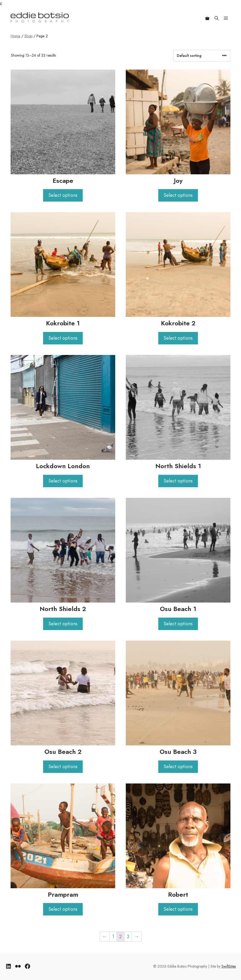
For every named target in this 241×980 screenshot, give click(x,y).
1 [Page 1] (113, 937)
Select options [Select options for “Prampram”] (63, 909)
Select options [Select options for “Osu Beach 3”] (178, 767)
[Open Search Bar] (217, 18)
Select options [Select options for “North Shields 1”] (178, 481)
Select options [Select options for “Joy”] (178, 195)
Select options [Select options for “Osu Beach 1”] (178, 624)
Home (15, 36)
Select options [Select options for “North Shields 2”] (63, 624)
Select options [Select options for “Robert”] (178, 909)
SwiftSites (229, 966)
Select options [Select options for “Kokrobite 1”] (63, 338)
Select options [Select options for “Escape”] (63, 195)
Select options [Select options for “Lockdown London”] (63, 481)
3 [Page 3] (128, 937)
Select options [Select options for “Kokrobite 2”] (178, 338)
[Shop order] (202, 56)
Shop (28, 36)
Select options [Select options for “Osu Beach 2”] (63, 767)
